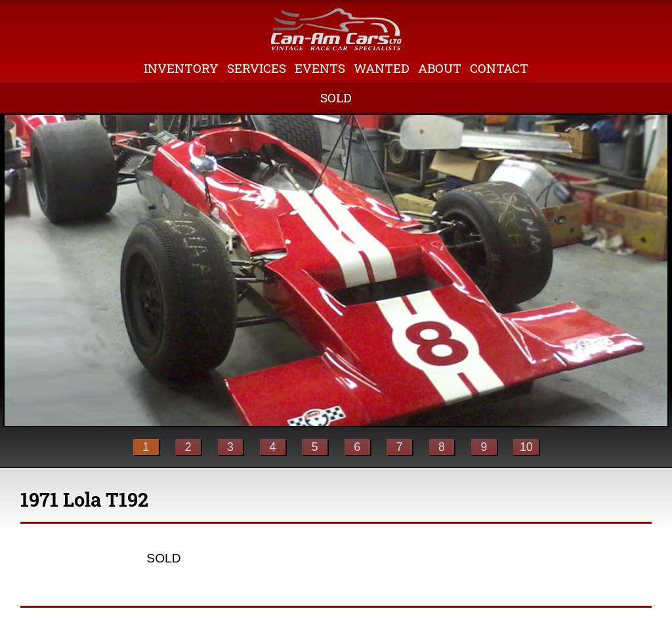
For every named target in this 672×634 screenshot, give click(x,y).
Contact (499, 68)
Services (257, 68)
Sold (336, 97)
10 (526, 447)
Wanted (382, 68)
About (440, 68)
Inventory (181, 68)
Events (320, 68)
